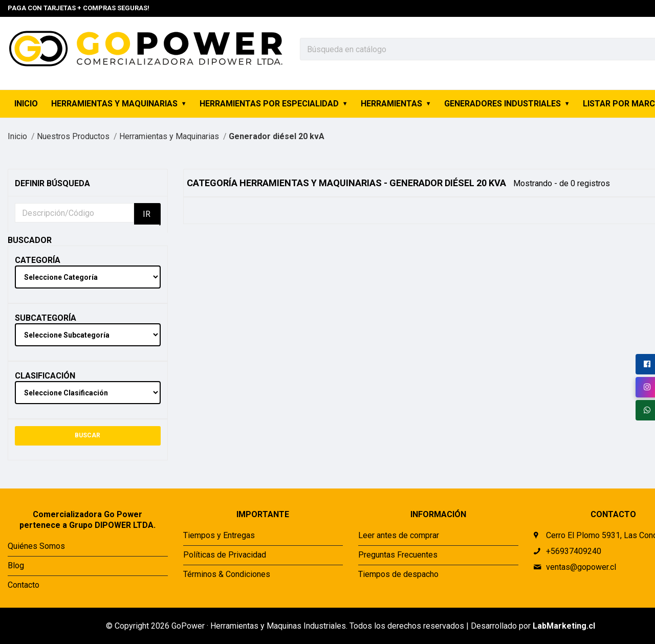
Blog (16, 565)
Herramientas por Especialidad (269, 104)
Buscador (30, 240)
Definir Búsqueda (52, 183)
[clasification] (88, 393)
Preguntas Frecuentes (398, 555)
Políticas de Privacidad (225, 555)
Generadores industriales (503, 104)
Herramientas (391, 104)
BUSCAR (88, 435)
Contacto (24, 585)
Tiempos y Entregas (219, 535)
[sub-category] (88, 335)
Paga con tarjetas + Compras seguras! (79, 8)
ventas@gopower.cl (581, 567)
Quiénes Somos (36, 546)
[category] (88, 277)
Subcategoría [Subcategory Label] (46, 318)
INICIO (26, 104)
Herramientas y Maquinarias (114, 104)
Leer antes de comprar (399, 535)
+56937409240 (574, 551)
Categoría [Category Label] (38, 260)
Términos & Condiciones (227, 574)
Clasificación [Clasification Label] (45, 376)
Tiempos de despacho (398, 574)
